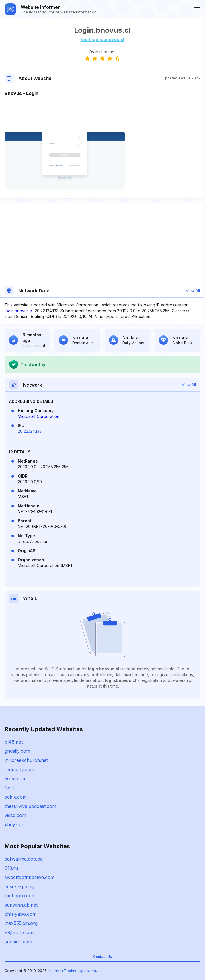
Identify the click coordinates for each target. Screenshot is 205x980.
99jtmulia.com (20, 932)
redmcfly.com (19, 769)
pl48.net (14, 742)
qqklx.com (16, 797)
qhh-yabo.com (20, 914)
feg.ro (11, 788)
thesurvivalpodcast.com (30, 806)
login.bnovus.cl (19, 311)
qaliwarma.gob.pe (24, 859)
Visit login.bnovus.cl (102, 39)
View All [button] (193, 291)
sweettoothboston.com (30, 877)
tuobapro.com (20, 896)
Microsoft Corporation (39, 416)
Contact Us (102, 957)
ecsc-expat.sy (20, 886)
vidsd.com (15, 815)
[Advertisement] (102, 114)
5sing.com (15, 779)
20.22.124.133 (30, 431)
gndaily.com (17, 751)
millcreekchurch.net (26, 760)
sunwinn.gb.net (21, 905)
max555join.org (21, 923)
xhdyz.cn (14, 824)
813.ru (11, 868)
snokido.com (18, 942)
